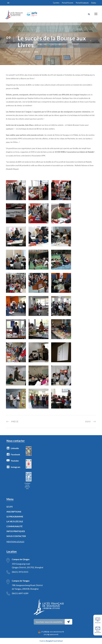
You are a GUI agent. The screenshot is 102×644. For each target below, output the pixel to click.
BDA (36, 52)
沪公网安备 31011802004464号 (53, 632)
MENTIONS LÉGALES (15, 542)
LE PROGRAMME (15, 516)
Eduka (94, 3)
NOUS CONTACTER (16, 536)
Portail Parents (68, 3)
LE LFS (10, 507)
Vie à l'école (24, 52)
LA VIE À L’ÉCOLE (15, 521)
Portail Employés (82, 3)
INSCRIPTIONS (14, 512)
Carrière (56, 3)
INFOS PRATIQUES (16, 531)
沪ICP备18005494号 (51, 635)
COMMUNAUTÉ (14, 526)
